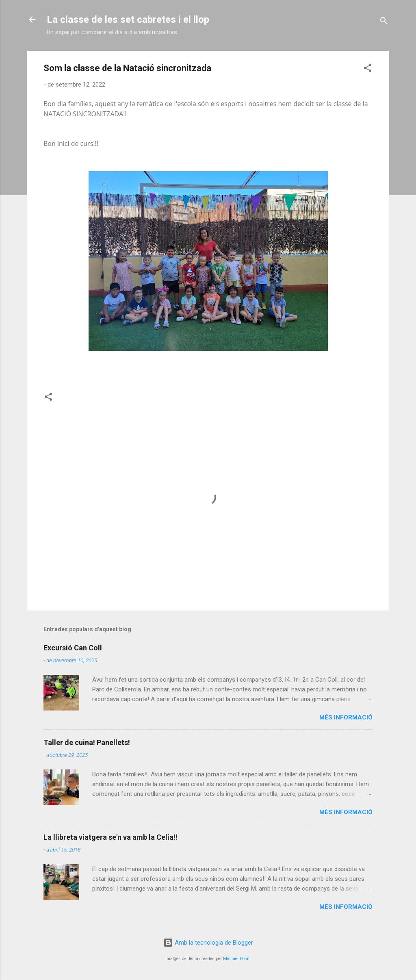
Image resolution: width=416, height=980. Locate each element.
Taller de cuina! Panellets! (87, 742)
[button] (368, 69)
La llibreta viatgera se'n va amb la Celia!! (110, 837)
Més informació (346, 717)
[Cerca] (384, 22)
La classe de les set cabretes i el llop (128, 20)
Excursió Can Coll (73, 648)
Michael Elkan (237, 959)
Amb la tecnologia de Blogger (208, 943)
